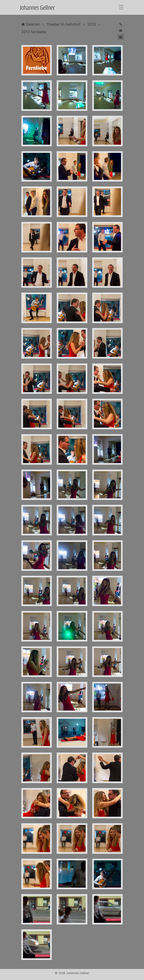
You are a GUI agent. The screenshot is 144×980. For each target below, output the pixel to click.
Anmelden (4, 976)
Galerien (31, 24)
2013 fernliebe (34, 32)
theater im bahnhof (64, 24)
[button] (121, 31)
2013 (92, 24)
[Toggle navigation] (121, 7)
